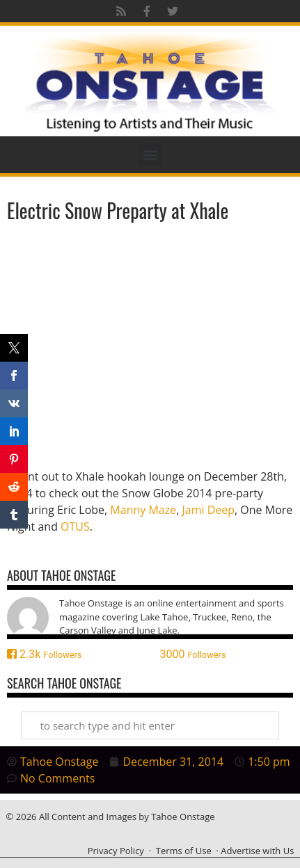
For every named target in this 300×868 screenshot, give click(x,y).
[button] (150, 155)
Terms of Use (184, 851)
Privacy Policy (116, 851)
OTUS (75, 527)
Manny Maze (143, 510)
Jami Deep (208, 510)
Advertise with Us (257, 851)
